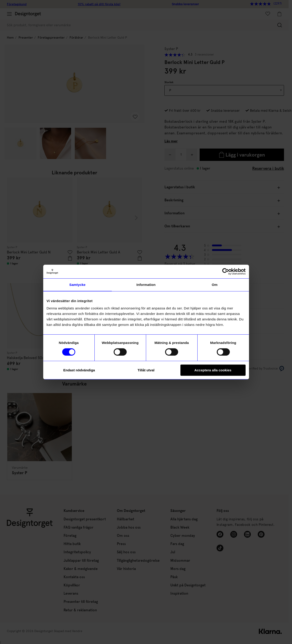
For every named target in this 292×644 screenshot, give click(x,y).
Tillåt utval (146, 370)
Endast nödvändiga (79, 370)
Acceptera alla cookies (213, 370)
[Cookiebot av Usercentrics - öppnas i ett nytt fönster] (226, 271)
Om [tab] (215, 285)
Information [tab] (146, 285)
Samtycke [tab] (77, 285)
